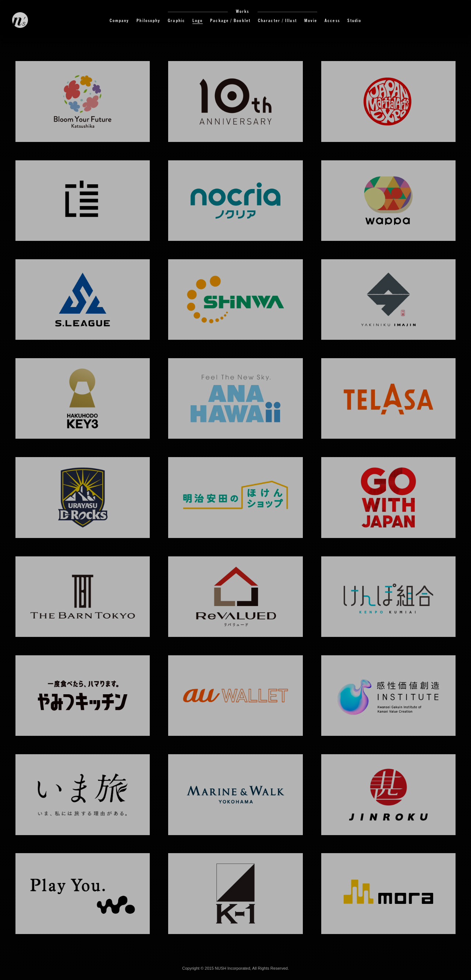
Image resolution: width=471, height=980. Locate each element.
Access (332, 20)
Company (120, 20)
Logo (198, 20)
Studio (355, 20)
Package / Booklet (230, 20)
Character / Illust (277, 20)
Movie (311, 20)
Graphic (176, 20)
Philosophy (148, 20)
